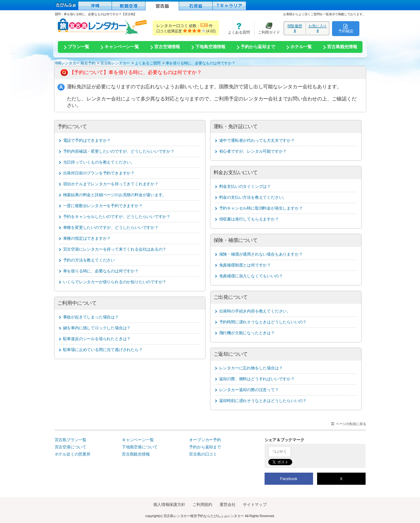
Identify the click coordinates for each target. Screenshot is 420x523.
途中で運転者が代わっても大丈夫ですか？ (257, 140)
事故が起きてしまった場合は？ (91, 317)
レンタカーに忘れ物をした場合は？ (251, 368)
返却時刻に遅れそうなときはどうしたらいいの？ (263, 401)
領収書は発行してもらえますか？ (249, 219)
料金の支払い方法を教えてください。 (253, 197)
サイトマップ (255, 504)
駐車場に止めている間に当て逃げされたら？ (103, 350)
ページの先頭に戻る (351, 424)
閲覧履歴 (295, 28)
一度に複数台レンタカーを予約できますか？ (103, 206)
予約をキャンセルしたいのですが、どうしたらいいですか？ (117, 217)
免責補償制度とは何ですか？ (245, 265)
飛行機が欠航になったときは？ (247, 333)
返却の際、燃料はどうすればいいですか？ (257, 379)
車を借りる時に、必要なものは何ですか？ (101, 271)
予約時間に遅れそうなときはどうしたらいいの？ (263, 322)
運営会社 (227, 504)
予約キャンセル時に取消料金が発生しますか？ (261, 208)
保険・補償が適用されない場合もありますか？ (261, 254)
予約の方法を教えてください (89, 260)
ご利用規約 (202, 504)
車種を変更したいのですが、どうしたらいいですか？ (111, 227)
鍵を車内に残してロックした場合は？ (97, 328)
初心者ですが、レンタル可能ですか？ (253, 151)
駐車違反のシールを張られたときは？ (97, 339)
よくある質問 (237, 28)
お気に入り (318, 28)
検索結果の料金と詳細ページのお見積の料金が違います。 (115, 195)
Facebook (289, 479)
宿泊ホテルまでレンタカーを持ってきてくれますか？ (111, 184)
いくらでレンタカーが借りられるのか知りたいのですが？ (115, 282)
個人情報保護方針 (169, 504)
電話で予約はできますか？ (87, 140)
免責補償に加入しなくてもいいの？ (251, 276)
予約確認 (346, 28)
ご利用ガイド (267, 28)
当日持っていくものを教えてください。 (99, 162)
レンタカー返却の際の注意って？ (249, 390)
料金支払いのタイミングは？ (245, 186)
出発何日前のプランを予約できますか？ (99, 173)
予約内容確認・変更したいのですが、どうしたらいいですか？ (119, 151)
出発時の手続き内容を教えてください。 (255, 311)
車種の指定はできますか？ (87, 238)
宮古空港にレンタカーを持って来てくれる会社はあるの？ (115, 249)
